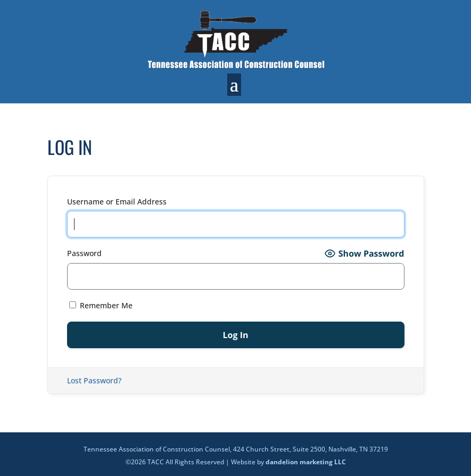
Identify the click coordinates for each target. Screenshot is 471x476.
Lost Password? (94, 380)
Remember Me (101, 305)
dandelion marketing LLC (306, 462)
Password (84, 253)
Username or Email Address (117, 202)
